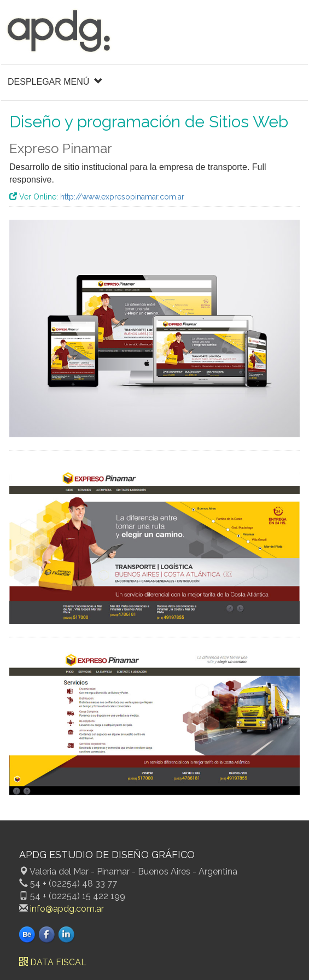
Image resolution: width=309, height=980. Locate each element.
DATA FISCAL (53, 962)
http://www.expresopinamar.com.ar (122, 197)
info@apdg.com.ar (67, 909)
